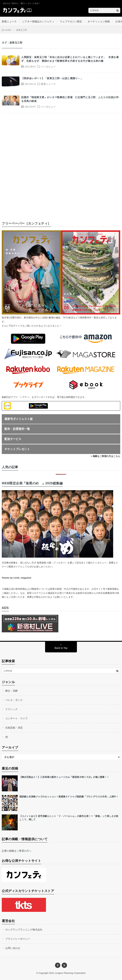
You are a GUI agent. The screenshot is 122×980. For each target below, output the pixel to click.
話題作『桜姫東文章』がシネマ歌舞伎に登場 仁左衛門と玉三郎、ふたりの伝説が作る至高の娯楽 (70, 99)
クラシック (11, 709)
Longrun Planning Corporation (70, 973)
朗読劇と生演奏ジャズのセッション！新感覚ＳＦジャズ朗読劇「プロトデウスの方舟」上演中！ (69, 797)
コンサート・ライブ (16, 718)
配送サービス (13, 439)
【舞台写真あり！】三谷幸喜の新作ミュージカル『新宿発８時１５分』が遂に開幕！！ (64, 777)
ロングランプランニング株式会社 (24, 930)
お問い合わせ (13, 948)
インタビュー (48, 66)
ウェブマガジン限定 (71, 21)
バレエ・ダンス (14, 700)
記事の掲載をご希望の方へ (17, 851)
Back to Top (61, 648)
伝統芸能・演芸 (14, 728)
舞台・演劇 (11, 691)
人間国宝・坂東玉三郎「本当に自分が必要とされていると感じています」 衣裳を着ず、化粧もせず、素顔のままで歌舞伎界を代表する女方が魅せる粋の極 (70, 59)
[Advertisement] (61, 164)
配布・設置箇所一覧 (17, 429)
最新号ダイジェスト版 (19, 419)
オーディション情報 (99, 21)
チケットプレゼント (17, 449)
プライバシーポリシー (18, 939)
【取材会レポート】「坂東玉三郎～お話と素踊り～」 (52, 78)
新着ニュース (9, 21)
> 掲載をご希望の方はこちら (105, 456)
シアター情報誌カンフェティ (38, 21)
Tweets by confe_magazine (17, 578)
